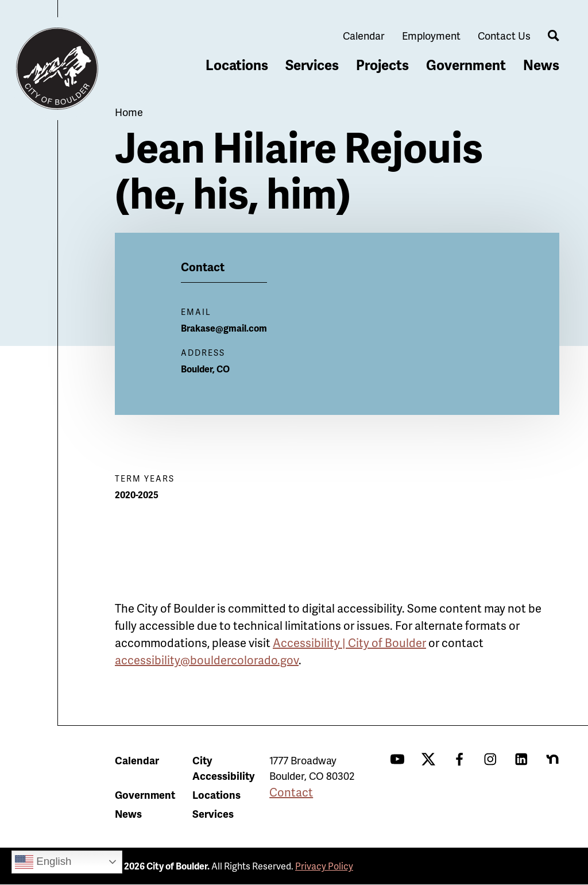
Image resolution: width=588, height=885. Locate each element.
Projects (382, 65)
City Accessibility (223, 768)
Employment (431, 35)
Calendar (364, 35)
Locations (237, 65)
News (541, 65)
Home (129, 112)
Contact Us (504, 35)
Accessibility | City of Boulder (349, 642)
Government (466, 65)
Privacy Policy (324, 866)
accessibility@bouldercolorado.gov (207, 660)
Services (312, 65)
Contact (291, 792)
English (43, 862)
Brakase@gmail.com (224, 328)
